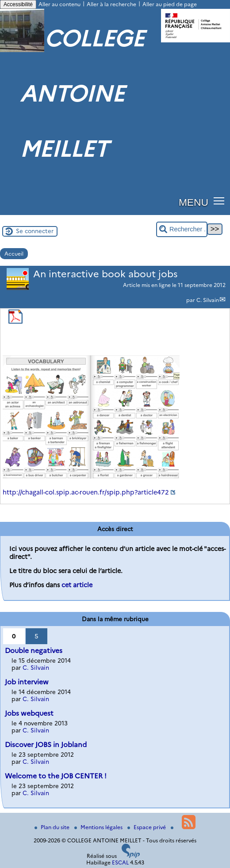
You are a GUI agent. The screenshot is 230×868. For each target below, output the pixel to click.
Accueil (14, 254)
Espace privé (147, 827)
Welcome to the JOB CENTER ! (56, 776)
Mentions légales (99, 827)
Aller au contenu (59, 4)
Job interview (27, 682)
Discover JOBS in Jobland (46, 745)
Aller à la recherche (111, 4)
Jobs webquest (29, 713)
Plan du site (53, 827)
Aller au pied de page (170, 4)
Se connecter (35, 231)
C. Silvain (208, 300)
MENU (194, 202)
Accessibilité (18, 4)
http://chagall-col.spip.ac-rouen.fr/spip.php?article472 (86, 492)
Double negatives (34, 651)
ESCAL (120, 862)
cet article (77, 585)
